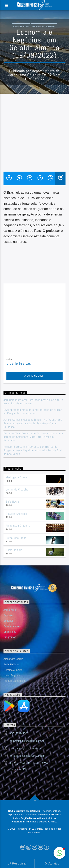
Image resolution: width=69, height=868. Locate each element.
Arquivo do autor (35, 376)
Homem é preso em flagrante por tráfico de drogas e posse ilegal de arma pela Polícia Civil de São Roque (33, 450)
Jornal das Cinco (16, 538)
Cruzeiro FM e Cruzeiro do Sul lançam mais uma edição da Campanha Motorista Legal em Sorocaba (33, 437)
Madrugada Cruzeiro (18, 477)
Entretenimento (12, 626)
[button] (59, 853)
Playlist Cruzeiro (16, 514)
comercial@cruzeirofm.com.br (27, 741)
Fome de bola (14, 550)
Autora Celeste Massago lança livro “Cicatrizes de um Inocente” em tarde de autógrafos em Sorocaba (33, 423)
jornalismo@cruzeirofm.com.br (27, 756)
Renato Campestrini (15, 681)
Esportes (9, 615)
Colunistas (21, 27)
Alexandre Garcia (13, 659)
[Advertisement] (34, 135)
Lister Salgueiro (12, 675)
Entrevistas (10, 632)
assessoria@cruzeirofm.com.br (28, 748)
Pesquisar (17, 864)
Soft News (12, 502)
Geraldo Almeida (44, 27)
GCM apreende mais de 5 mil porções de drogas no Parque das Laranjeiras (33, 411)
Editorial (8, 621)
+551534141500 (19, 733)
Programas (10, 637)
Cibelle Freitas (19, 363)
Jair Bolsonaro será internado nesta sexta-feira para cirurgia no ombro (33, 402)
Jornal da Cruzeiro (17, 489)
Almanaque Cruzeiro (18, 526)
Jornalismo (10, 610)
